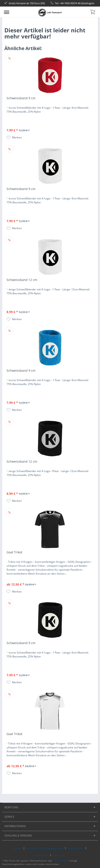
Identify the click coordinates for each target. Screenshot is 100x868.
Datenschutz (42, 855)
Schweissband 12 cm (22, 280)
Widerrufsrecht (76, 848)
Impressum (59, 855)
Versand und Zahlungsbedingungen (45, 848)
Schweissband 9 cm (21, 98)
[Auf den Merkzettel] (14, 138)
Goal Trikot (14, 552)
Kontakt (18, 848)
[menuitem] (7, 12)
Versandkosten (61, 861)
